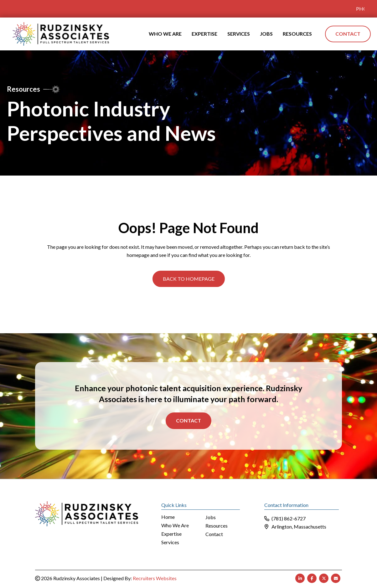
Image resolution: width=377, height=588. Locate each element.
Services (170, 542)
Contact (189, 420)
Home (168, 517)
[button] (189, 279)
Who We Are (175, 525)
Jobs (211, 517)
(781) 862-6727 (289, 518)
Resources (217, 526)
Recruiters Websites (155, 578)
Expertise (171, 534)
